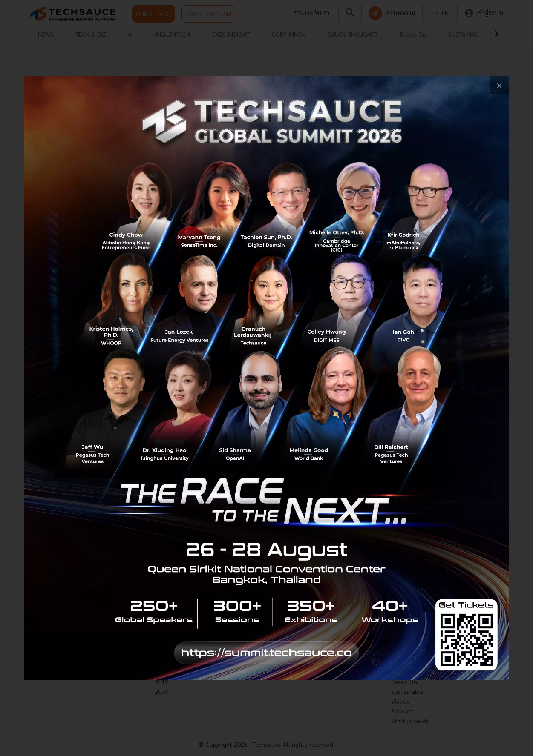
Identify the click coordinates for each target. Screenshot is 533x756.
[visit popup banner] (266, 378)
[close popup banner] (499, 85)
